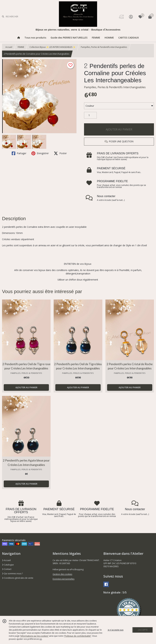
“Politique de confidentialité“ (78, 636)
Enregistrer (40, 153)
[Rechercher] (3, 17)
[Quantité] (90, 115)
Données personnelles (63, 579)
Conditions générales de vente (18, 578)
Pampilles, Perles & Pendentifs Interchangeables (115, 87)
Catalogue (8, 565)
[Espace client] (131, 17)
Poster (60, 153)
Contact (7, 569)
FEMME (21, 47)
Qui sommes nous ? (12, 574)
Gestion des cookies (62, 574)
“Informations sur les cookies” (34, 636)
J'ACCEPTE (143, 630)
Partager (19, 153)
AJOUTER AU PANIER (119, 129)
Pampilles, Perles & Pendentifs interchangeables (104, 47)
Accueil (9, 47)
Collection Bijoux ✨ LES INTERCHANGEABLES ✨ (52, 47)
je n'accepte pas (116, 630)
